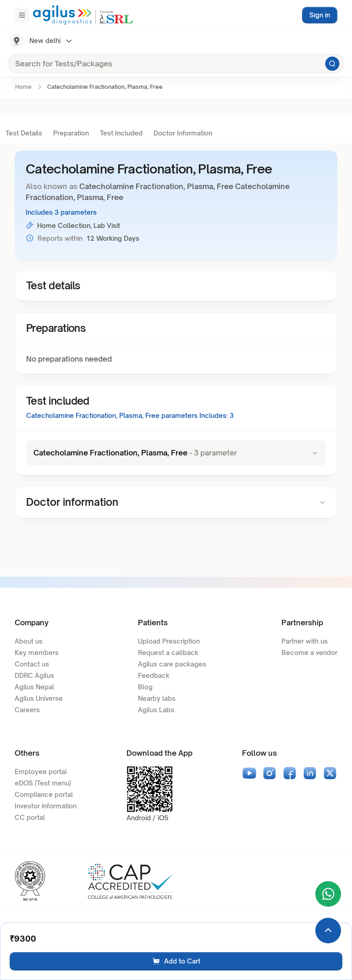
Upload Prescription (169, 641)
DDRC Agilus (34, 675)
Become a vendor (309, 652)
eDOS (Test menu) (43, 783)
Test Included (121, 133)
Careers (27, 710)
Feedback (154, 675)
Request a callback (168, 652)
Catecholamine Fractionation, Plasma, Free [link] (105, 87)
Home (23, 87)
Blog (145, 687)
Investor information (46, 806)
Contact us (32, 664)
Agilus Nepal (34, 687)
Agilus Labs (156, 710)
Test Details (24, 133)
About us (29, 641)
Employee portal (41, 772)
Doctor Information (183, 133)
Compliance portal (44, 794)
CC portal (30, 817)
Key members (37, 652)
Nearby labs (157, 698)
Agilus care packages (172, 664)
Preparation (71, 133)
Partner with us (305, 641)
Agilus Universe (39, 698)
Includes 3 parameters (61, 212)
